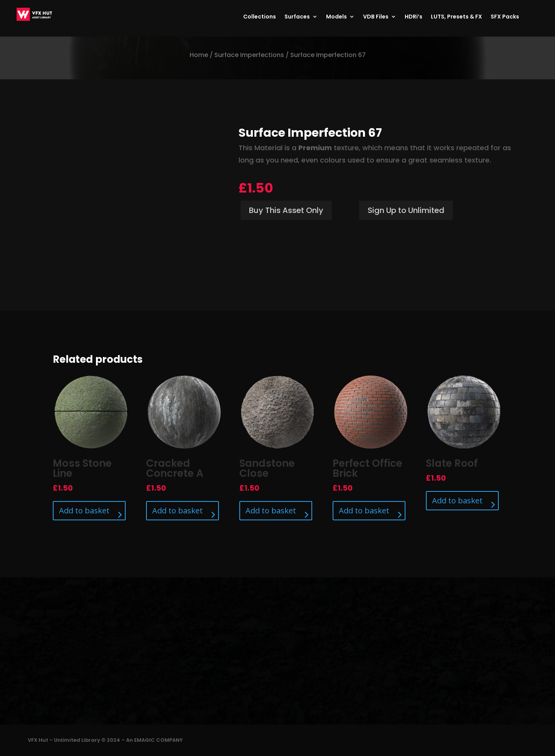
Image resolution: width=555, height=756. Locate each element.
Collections (260, 17)
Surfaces (297, 17)
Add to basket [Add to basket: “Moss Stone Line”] (84, 510)
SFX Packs (505, 17)
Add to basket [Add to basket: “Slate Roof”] (457, 500)
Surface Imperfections (249, 55)
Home (199, 55)
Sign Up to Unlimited (406, 210)
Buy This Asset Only (286, 210)
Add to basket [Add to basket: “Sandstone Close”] (271, 510)
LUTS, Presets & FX (457, 17)
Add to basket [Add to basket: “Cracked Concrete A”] (177, 510)
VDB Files (376, 17)
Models (336, 17)
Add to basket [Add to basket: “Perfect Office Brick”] (364, 510)
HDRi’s (414, 17)
